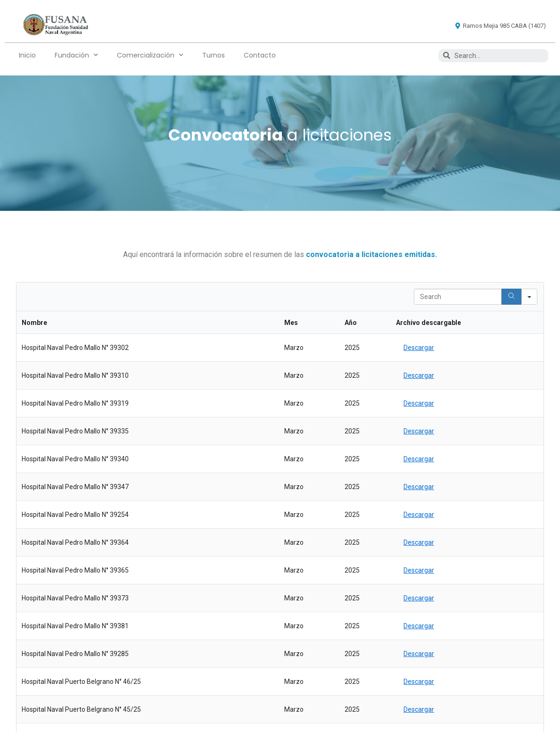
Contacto (260, 55)
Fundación (76, 55)
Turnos (214, 55)
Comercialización (150, 55)
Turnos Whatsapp (334, 579)
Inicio (27, 55)
